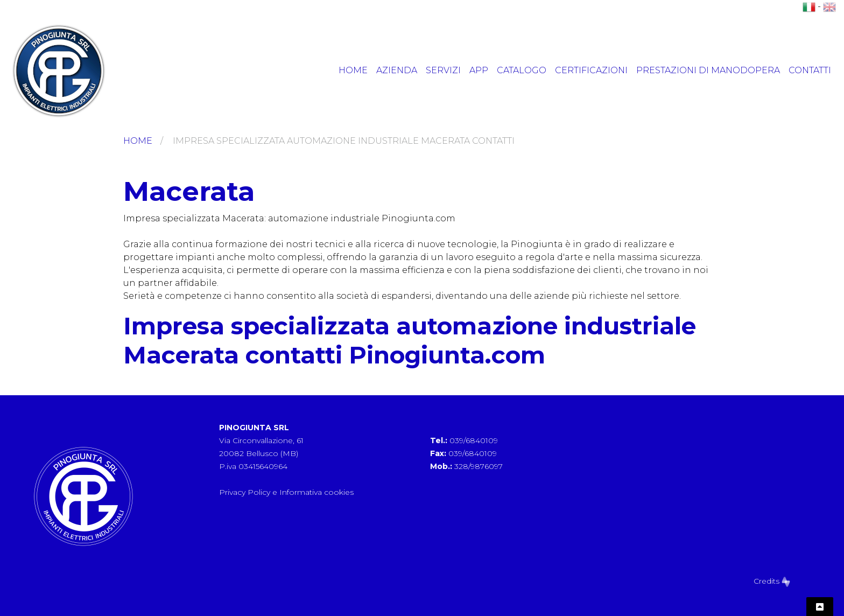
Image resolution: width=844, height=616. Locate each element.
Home (353, 70)
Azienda (397, 70)
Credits (772, 581)
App (479, 70)
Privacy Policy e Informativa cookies (286, 492)
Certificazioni (591, 70)
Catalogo (522, 70)
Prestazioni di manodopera (708, 70)
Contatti (810, 70)
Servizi (443, 70)
